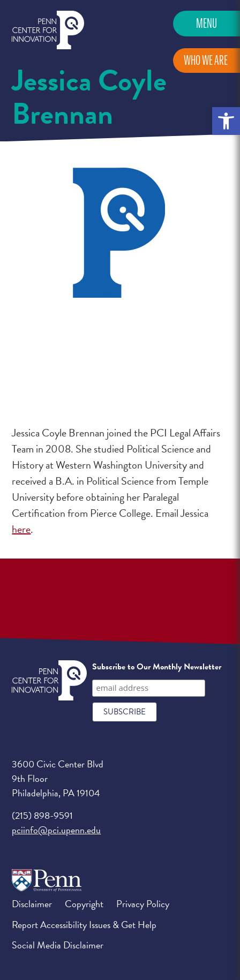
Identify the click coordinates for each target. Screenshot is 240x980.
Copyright (84, 904)
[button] (226, 121)
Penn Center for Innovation (48, 30)
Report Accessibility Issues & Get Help (84, 925)
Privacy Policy (143, 904)
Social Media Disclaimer (58, 945)
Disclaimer (32, 904)
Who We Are (206, 60)
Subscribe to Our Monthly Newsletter (157, 667)
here (21, 529)
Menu (207, 23)
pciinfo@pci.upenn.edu (56, 830)
